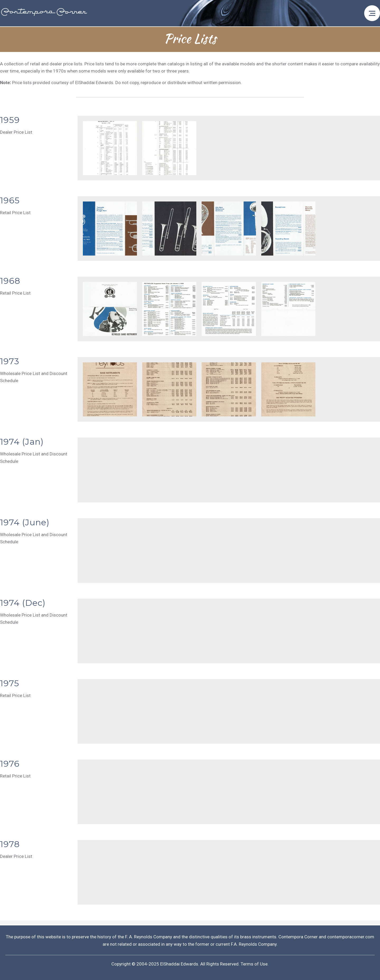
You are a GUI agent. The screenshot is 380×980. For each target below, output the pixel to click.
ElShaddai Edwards (179, 964)
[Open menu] (372, 13)
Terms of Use (254, 964)
